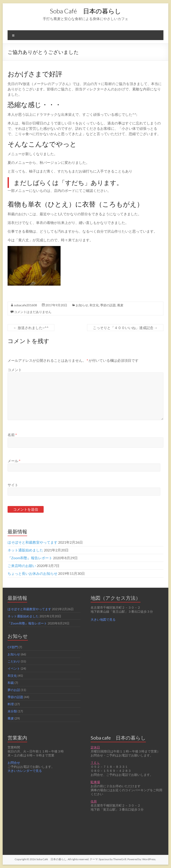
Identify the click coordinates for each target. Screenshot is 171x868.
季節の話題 (108, 305)
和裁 (11, 683)
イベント (14, 668)
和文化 (94, 305)
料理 (11, 704)
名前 (12, 435)
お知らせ (82, 305)
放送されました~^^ (31, 328)
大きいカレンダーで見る (25, 771)
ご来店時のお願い (22, 566)
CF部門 (13, 647)
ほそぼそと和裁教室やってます (33, 542)
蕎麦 (120, 305)
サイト (13, 485)
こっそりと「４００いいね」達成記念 (125, 328)
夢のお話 (14, 690)
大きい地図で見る (103, 619)
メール (14, 461)
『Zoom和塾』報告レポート (30, 558)
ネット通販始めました (25, 550)
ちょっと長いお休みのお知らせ (33, 573)
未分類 (12, 711)
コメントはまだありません (33, 312)
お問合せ (14, 763)
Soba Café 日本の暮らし (85, 11)
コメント (15, 370)
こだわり (14, 661)
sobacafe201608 (25, 305)
